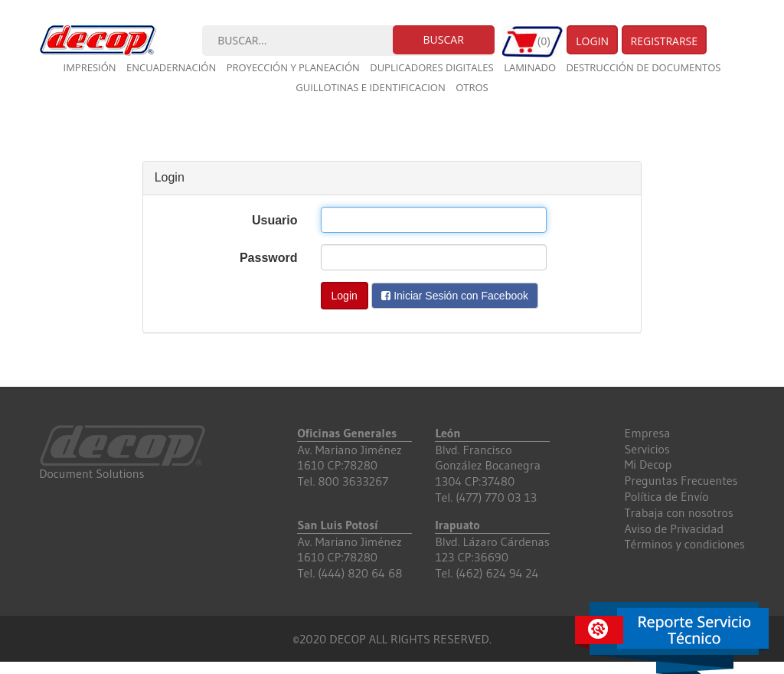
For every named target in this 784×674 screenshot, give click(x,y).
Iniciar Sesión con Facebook (455, 296)
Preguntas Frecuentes (681, 480)
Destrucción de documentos (643, 67)
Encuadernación (171, 67)
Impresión (90, 67)
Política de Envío (667, 496)
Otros (472, 87)
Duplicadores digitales (432, 67)
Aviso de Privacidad (675, 528)
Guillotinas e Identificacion (370, 87)
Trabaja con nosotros (679, 512)
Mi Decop (648, 464)
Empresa (648, 433)
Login (592, 41)
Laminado (530, 67)
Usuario (275, 220)
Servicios (647, 449)
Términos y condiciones (685, 544)
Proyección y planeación (293, 67)
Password (269, 258)
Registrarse (665, 41)
